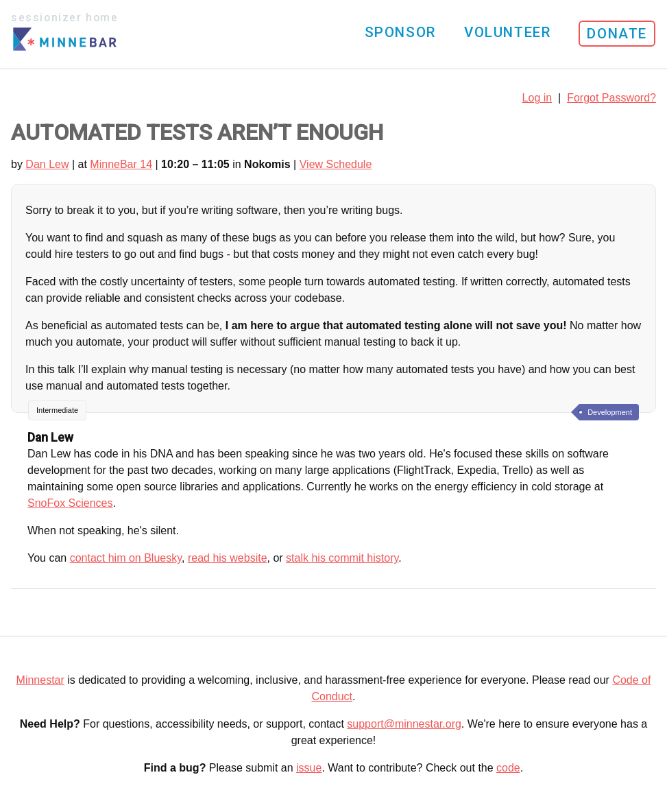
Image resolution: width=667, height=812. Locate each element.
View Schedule (336, 164)
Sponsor (400, 32)
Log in (537, 98)
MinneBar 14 (121, 164)
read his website (228, 558)
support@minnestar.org (404, 724)
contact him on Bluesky (126, 558)
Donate (617, 34)
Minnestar (40, 680)
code (508, 768)
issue (309, 768)
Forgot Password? (611, 98)
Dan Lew (47, 164)
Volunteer (507, 32)
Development (610, 412)
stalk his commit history (342, 558)
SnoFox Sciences (70, 503)
